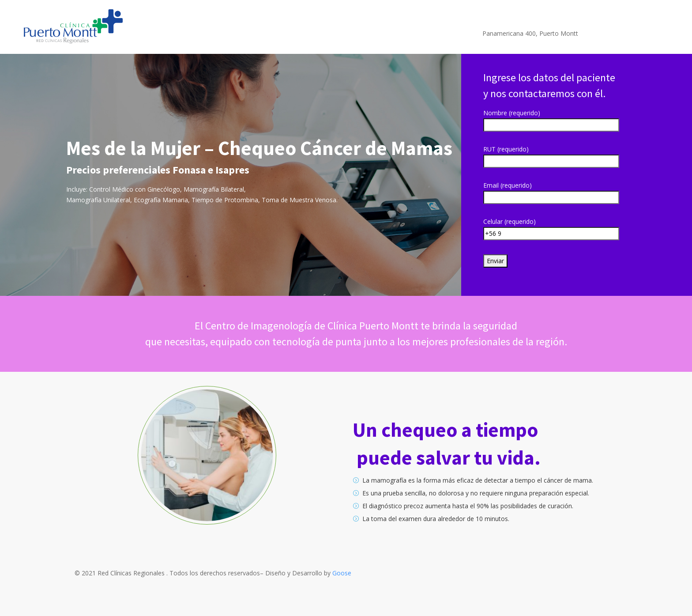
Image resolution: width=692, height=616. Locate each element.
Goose (342, 573)
